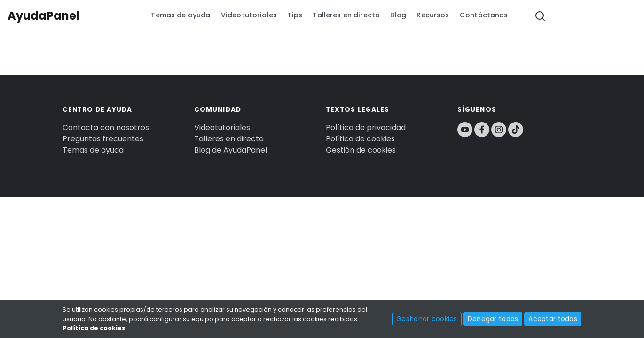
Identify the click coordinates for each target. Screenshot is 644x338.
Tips (295, 15)
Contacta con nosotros (106, 127)
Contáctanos (484, 15)
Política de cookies (360, 139)
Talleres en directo (346, 15)
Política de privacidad (366, 127)
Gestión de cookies (361, 150)
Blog (398, 15)
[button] (540, 16)
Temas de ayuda (181, 15)
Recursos (433, 15)
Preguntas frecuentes (103, 139)
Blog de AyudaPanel (231, 150)
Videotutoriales (249, 15)
